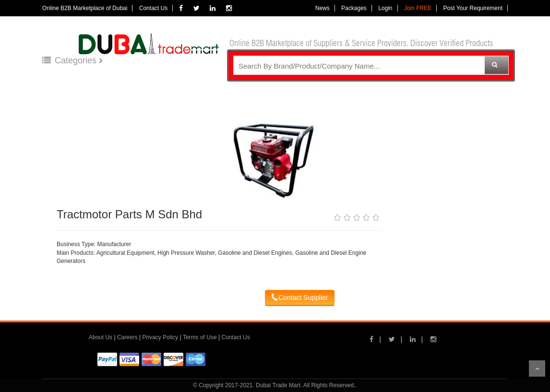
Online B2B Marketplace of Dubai (85, 8)
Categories (71, 60)
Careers (127, 337)
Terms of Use (200, 337)
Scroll (537, 368)
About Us (101, 337)
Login (385, 8)
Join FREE (418, 8)
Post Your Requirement (473, 8)
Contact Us (153, 8)
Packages (354, 8)
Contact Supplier (300, 297)
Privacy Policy (160, 337)
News (323, 8)
